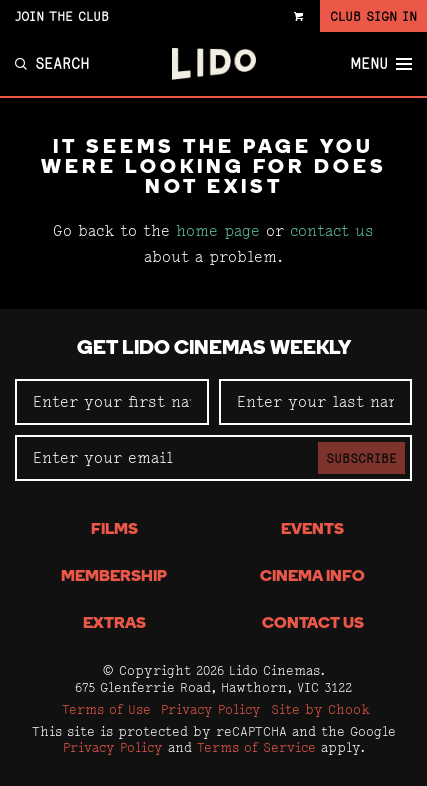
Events (312, 530)
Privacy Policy (211, 709)
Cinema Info (312, 577)
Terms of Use (106, 709)
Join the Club (62, 16)
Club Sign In (373, 16)
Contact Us (313, 624)
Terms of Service (256, 747)
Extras (114, 624)
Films (114, 530)
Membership (114, 577)
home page (218, 230)
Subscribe (361, 458)
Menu (381, 64)
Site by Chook (320, 709)
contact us (332, 230)
